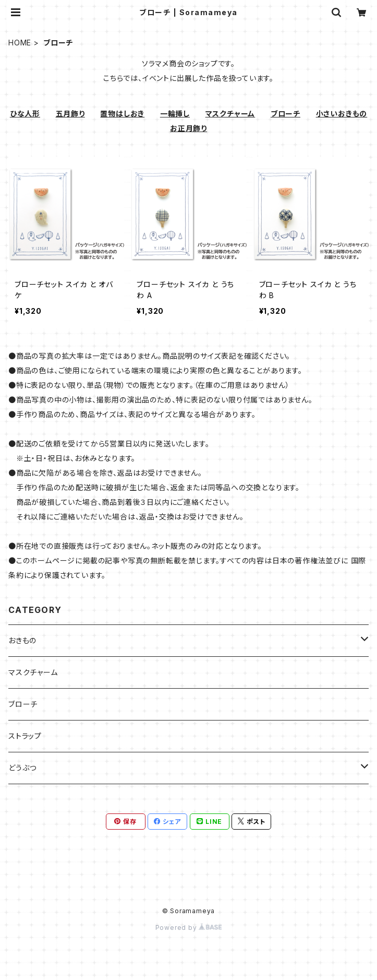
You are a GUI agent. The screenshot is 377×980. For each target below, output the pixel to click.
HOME (20, 43)
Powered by (189, 928)
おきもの (22, 640)
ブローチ (23, 704)
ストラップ (25, 736)
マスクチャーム (33, 672)
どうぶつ (22, 768)
